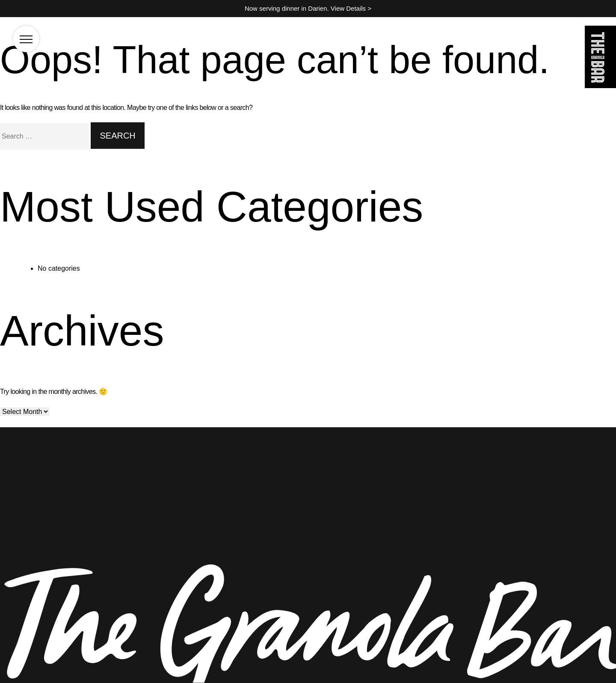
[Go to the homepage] (600, 58)
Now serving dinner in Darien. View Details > (308, 8)
